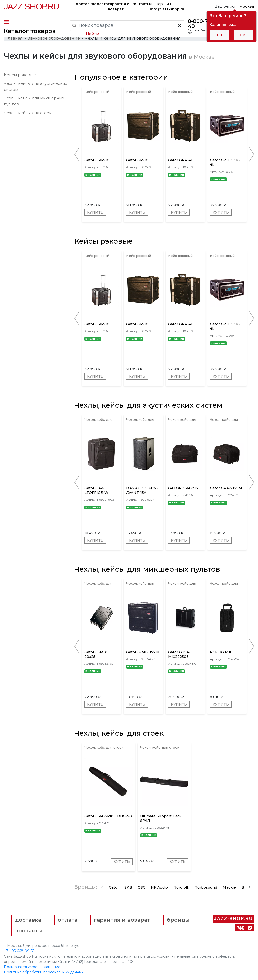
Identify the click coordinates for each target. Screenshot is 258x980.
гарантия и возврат (119, 6)
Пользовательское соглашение (32, 967)
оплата (101, 4)
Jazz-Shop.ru (31, 6)
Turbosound (206, 887)
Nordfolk (181, 887)
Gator (114, 887)
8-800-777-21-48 (205, 24)
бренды (178, 920)
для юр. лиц (167, 6)
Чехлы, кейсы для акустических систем (148, 405)
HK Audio (159, 887)
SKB (128, 887)
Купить (95, 212)
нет (244, 35)
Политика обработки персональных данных (44, 972)
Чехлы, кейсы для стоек (28, 113)
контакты (141, 4)
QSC (141, 887)
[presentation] (102, 887)
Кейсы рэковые (20, 75)
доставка (85, 4)
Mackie (229, 887)
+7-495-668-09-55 (19, 951)
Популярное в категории (121, 77)
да (219, 35)
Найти (93, 34)
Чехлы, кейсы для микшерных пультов (147, 569)
